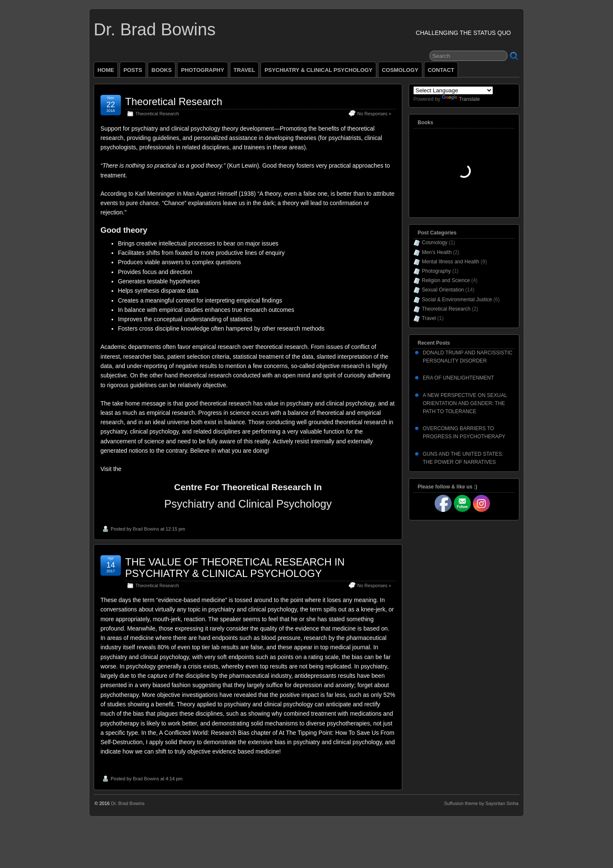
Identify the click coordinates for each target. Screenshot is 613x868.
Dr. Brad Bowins (155, 29)
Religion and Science (446, 280)
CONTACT (441, 70)
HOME (106, 70)
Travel (429, 318)
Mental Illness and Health (451, 262)
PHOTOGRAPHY (202, 70)
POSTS (133, 70)
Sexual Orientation (443, 290)
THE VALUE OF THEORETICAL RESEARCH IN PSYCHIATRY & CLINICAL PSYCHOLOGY (235, 567)
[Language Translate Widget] (453, 90)
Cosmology (435, 243)
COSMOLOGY (400, 70)
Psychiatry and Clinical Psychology (248, 504)
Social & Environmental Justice (457, 300)
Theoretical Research (174, 101)
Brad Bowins (146, 529)
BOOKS (162, 70)
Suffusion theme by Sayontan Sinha (481, 803)
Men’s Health (437, 252)
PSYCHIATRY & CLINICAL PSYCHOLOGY (318, 70)
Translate (461, 99)
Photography (436, 271)
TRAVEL (245, 70)
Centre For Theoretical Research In (248, 487)
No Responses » (374, 114)
